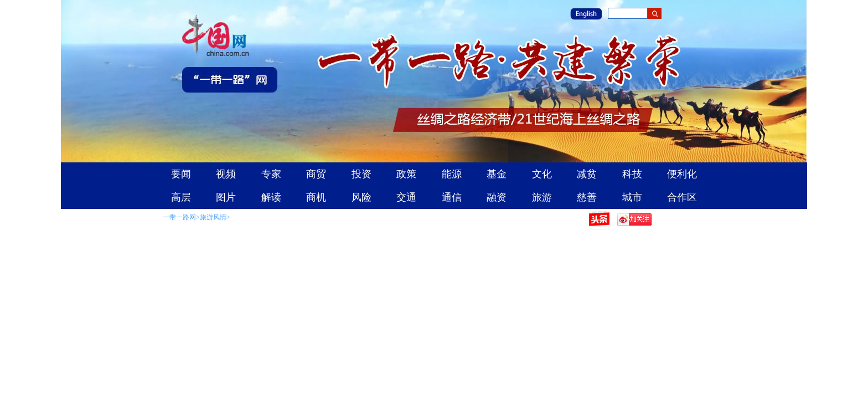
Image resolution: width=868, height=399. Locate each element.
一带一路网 (179, 217)
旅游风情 (213, 217)
